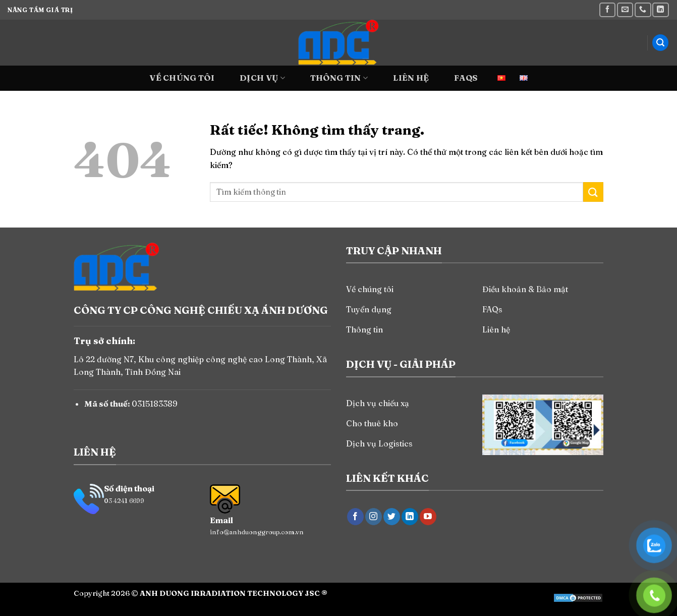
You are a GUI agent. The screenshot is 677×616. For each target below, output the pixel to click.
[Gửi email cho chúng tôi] (625, 10)
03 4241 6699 (124, 500)
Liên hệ (411, 78)
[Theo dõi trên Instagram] (374, 517)
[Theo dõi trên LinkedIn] (660, 10)
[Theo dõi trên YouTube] (428, 517)
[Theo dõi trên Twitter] (392, 517)
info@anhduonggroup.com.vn (257, 532)
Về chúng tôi (182, 78)
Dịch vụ (262, 78)
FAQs (466, 78)
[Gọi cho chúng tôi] (643, 10)
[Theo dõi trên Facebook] (607, 10)
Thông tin (339, 78)
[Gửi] (593, 192)
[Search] (660, 43)
